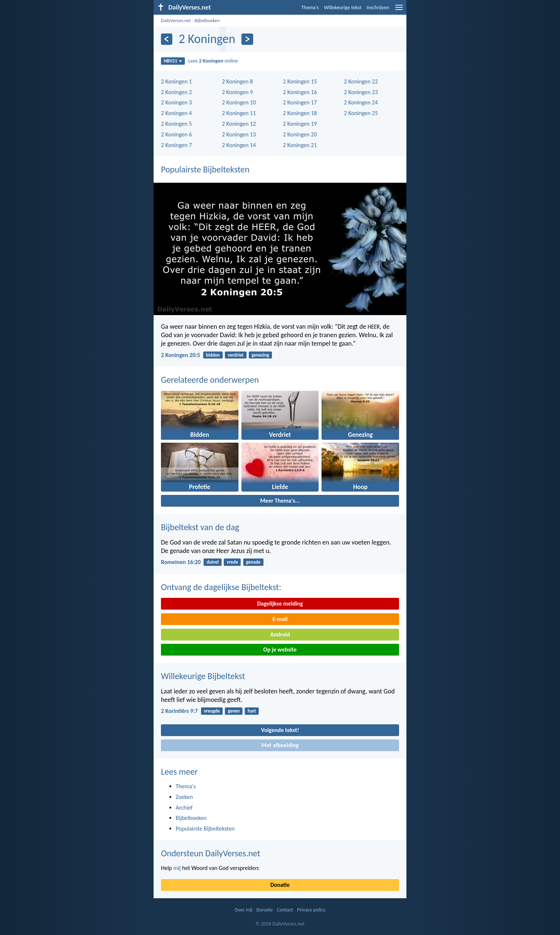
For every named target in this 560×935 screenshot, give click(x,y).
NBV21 (173, 61)
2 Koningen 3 (176, 102)
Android (280, 634)
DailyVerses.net (176, 20)
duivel (213, 562)
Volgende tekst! (280, 730)
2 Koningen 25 (361, 113)
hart (252, 711)
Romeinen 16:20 (181, 562)
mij (177, 868)
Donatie (280, 885)
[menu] (399, 10)
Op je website (280, 649)
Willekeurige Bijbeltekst (203, 676)
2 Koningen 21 (300, 145)
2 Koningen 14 (239, 145)
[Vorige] (167, 39)
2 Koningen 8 (237, 81)
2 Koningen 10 (239, 102)
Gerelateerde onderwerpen (210, 380)
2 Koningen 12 (239, 124)
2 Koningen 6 (176, 134)
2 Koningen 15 (300, 81)
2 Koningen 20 (300, 134)
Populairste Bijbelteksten (205, 169)
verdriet (236, 355)
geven (234, 711)
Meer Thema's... (280, 501)
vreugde (212, 711)
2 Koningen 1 (176, 81)
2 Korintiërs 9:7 (179, 711)
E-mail (280, 619)
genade (253, 562)
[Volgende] (247, 39)
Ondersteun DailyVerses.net (211, 853)
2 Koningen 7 (176, 145)
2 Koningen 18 (300, 113)
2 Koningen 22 (361, 81)
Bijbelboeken (207, 20)
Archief (184, 808)
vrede (232, 562)
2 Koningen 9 (237, 92)
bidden (213, 355)
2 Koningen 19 (300, 124)
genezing (260, 355)
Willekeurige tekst (343, 8)
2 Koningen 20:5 (180, 355)
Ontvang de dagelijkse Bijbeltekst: (221, 587)
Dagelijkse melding (280, 604)
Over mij (243, 910)
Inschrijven (378, 8)
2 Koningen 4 (176, 113)
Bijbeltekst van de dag (200, 527)
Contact (285, 910)
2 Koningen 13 (239, 134)
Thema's (310, 8)
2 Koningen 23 (361, 92)
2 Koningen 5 (176, 124)
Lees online (213, 61)
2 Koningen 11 (239, 113)
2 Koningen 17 (300, 102)
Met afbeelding (280, 745)
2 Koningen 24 (361, 102)
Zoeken (184, 797)
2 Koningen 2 (176, 92)
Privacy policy (311, 910)
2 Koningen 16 (300, 92)
